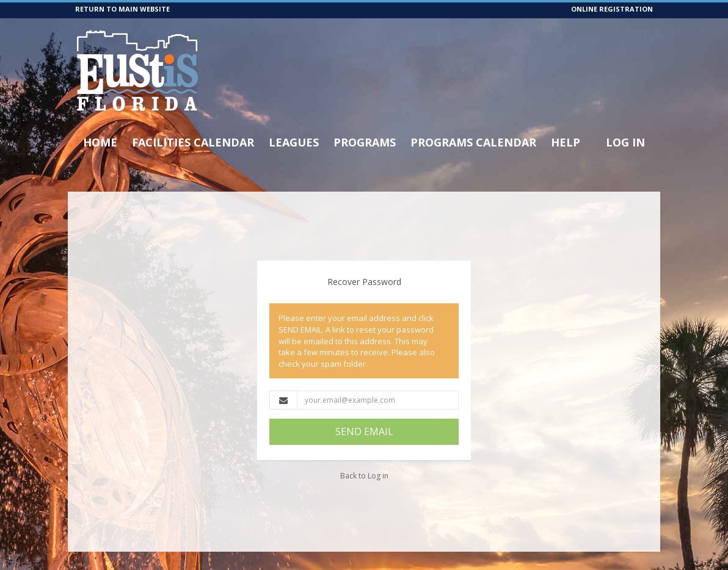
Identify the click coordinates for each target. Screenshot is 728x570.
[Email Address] (378, 400)
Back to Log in (364, 476)
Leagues (294, 142)
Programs (365, 142)
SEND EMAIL (364, 431)
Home (100, 142)
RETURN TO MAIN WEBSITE (122, 9)
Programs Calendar (473, 142)
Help (566, 142)
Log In (625, 142)
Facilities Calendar (193, 142)
